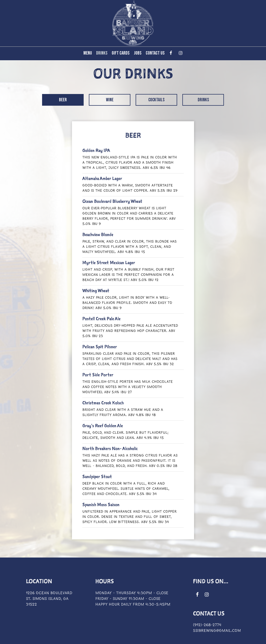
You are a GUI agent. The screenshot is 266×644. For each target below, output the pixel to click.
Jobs (138, 53)
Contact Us (155, 53)
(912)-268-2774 (207, 625)
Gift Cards (121, 53)
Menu (88, 53)
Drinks (102, 53)
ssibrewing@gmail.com (217, 631)
